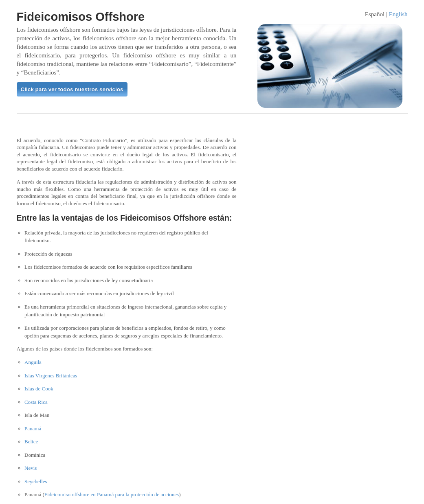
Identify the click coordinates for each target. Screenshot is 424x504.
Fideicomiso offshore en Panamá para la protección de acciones (112, 494)
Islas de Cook (39, 389)
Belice (31, 442)
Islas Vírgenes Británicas (51, 376)
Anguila (33, 362)
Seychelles (36, 481)
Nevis (31, 468)
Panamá (33, 428)
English (398, 14)
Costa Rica (36, 402)
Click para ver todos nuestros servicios (72, 89)
